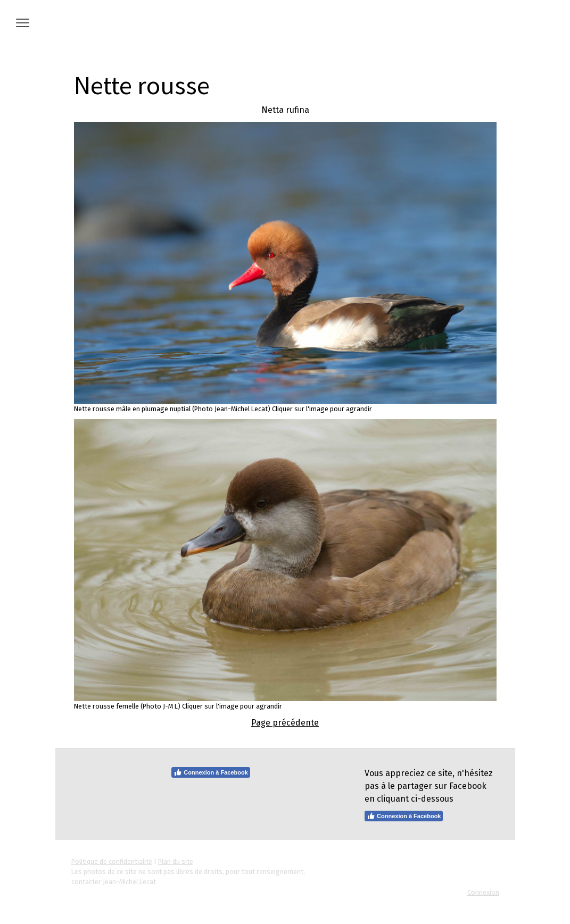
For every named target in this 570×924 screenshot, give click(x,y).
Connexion (483, 892)
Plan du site (176, 861)
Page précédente (285, 723)
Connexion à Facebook (210, 772)
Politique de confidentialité (112, 861)
